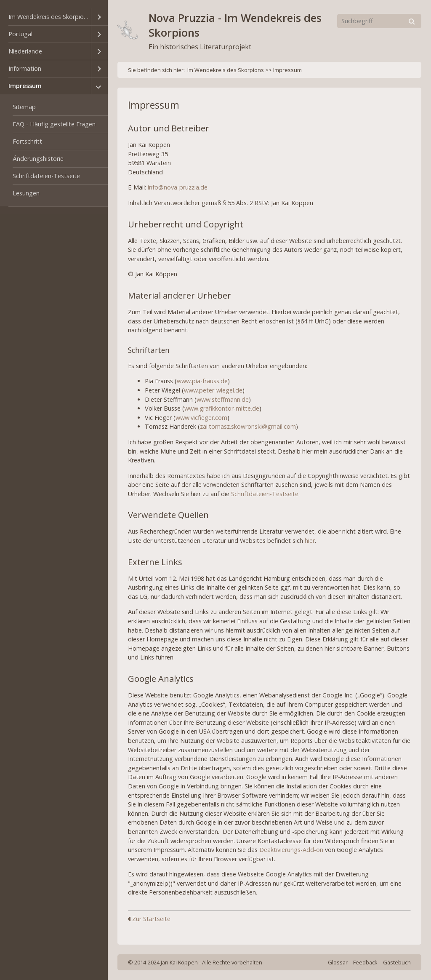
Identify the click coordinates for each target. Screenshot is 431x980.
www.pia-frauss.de (202, 381)
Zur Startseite (149, 919)
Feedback (365, 962)
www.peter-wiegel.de (213, 390)
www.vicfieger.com (201, 418)
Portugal (20, 34)
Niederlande (25, 51)
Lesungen (26, 193)
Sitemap (24, 107)
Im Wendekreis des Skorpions (49, 17)
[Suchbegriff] (379, 21)
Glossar (338, 962)
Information (25, 68)
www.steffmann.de (223, 399)
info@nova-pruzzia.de (178, 187)
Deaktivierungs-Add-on (291, 850)
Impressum (25, 86)
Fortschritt (27, 141)
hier (310, 541)
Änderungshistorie (38, 159)
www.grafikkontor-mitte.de (222, 408)
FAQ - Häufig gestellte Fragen (54, 124)
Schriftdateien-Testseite (46, 176)
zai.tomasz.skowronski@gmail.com (248, 426)
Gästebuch (397, 962)
